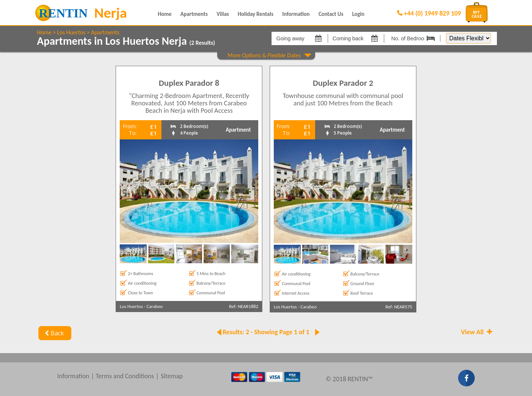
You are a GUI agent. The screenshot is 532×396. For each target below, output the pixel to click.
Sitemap (172, 376)
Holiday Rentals (256, 14)
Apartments (194, 14)
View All (477, 332)
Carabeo (155, 306)
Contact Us (331, 14)
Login (358, 14)
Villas (223, 14)
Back (53, 333)
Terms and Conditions (125, 376)
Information (296, 14)
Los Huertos (71, 32)
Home (165, 14)
